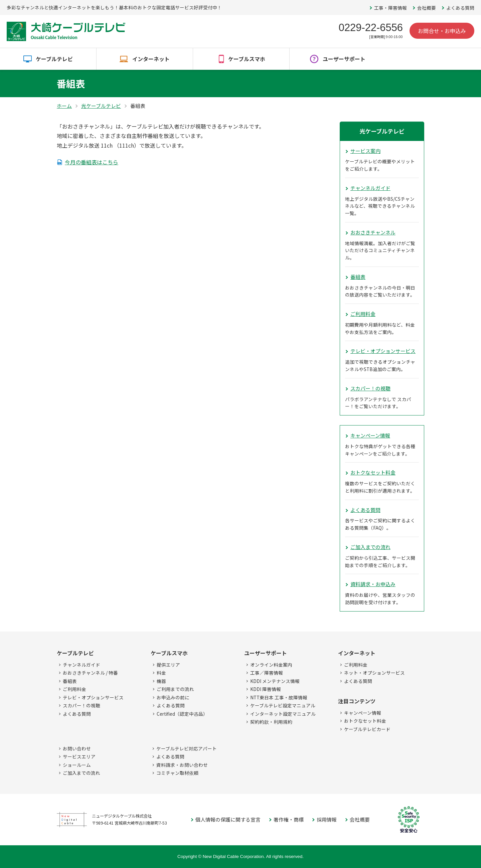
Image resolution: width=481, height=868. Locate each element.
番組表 (358, 277)
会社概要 (427, 8)
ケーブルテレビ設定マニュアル (283, 705)
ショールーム (77, 765)
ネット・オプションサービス (374, 673)
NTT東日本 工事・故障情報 (279, 697)
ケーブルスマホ (247, 59)
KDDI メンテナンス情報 (275, 681)
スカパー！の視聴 (370, 388)
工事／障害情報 (267, 673)
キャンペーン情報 (370, 435)
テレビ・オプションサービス (383, 351)
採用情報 (327, 819)
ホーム (64, 106)
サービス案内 (365, 151)
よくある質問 (460, 8)
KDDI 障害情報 (266, 689)
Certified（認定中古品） (182, 714)
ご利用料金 (363, 314)
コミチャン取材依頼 (177, 773)
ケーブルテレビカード (367, 729)
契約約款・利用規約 (271, 722)
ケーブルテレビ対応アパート (187, 748)
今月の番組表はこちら (92, 162)
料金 (161, 673)
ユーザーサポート (344, 59)
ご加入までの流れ (370, 547)
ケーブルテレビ (54, 59)
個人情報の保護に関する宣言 (228, 819)
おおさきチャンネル (373, 232)
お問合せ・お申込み (442, 31)
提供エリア (168, 665)
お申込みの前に (173, 697)
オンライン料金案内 (271, 665)
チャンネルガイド (370, 188)
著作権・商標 (289, 819)
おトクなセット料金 (373, 472)
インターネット (151, 59)
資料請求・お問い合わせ (182, 765)
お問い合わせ (77, 748)
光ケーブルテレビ (101, 106)
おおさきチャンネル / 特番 (90, 673)
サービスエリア (79, 756)
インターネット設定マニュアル (283, 714)
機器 (161, 681)
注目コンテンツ (357, 701)
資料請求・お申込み (373, 584)
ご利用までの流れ (175, 689)
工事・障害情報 (390, 8)
